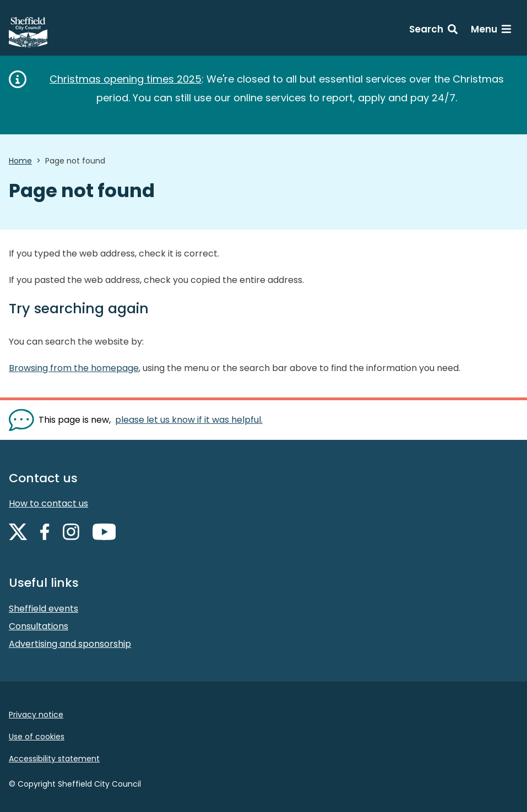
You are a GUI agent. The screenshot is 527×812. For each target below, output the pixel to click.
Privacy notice (36, 715)
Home (20, 161)
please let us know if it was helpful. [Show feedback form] (189, 420)
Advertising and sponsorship (70, 644)
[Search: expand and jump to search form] (433, 31)
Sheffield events (44, 609)
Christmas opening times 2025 (126, 79)
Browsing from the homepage (74, 368)
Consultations (39, 626)
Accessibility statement (54, 759)
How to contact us (48, 503)
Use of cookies (37, 737)
